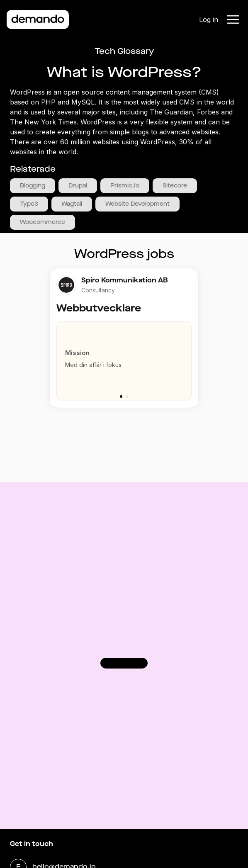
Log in (209, 19)
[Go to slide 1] (121, 396)
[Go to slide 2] (127, 396)
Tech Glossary (124, 51)
